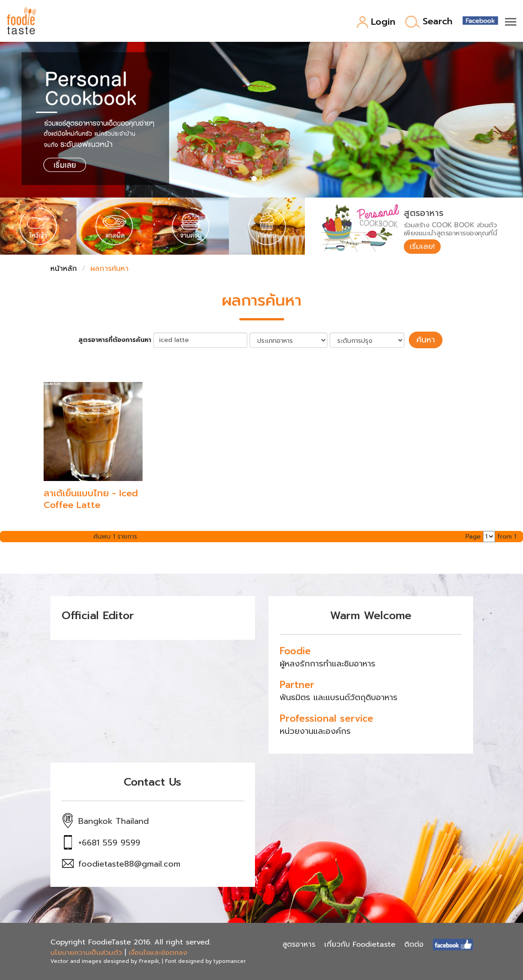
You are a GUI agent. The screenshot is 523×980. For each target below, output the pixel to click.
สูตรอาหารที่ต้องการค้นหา (118, 340)
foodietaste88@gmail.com (129, 863)
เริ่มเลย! (424, 247)
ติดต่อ (414, 944)
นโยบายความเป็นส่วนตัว (86, 952)
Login (376, 22)
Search (429, 22)
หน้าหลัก (64, 270)
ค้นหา (426, 340)
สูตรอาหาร (299, 944)
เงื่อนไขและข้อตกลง (158, 952)
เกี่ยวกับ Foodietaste (360, 944)
